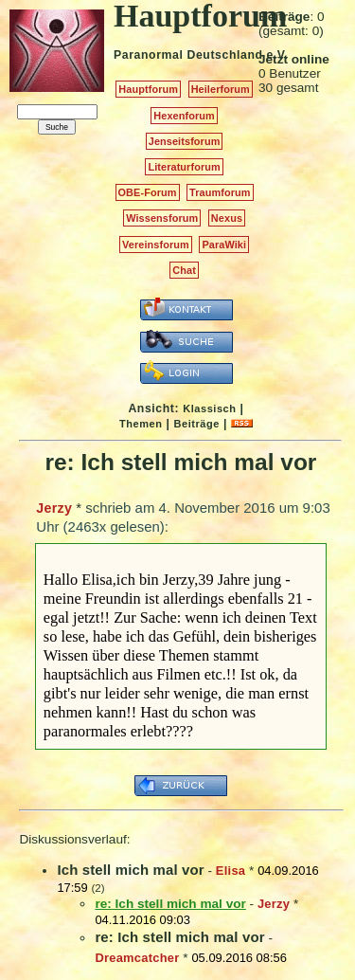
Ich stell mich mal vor (130, 870)
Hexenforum (184, 116)
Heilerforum (221, 89)
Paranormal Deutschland (188, 55)
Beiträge (197, 424)
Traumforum (220, 192)
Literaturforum (184, 167)
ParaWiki (224, 245)
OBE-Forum (148, 192)
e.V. (277, 55)
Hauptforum (148, 89)
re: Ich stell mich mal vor (179, 937)
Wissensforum (162, 218)
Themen (141, 424)
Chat (184, 270)
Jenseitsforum (185, 141)
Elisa (231, 871)
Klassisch (209, 408)
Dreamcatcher (137, 958)
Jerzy (54, 508)
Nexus (227, 218)
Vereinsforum (156, 245)
